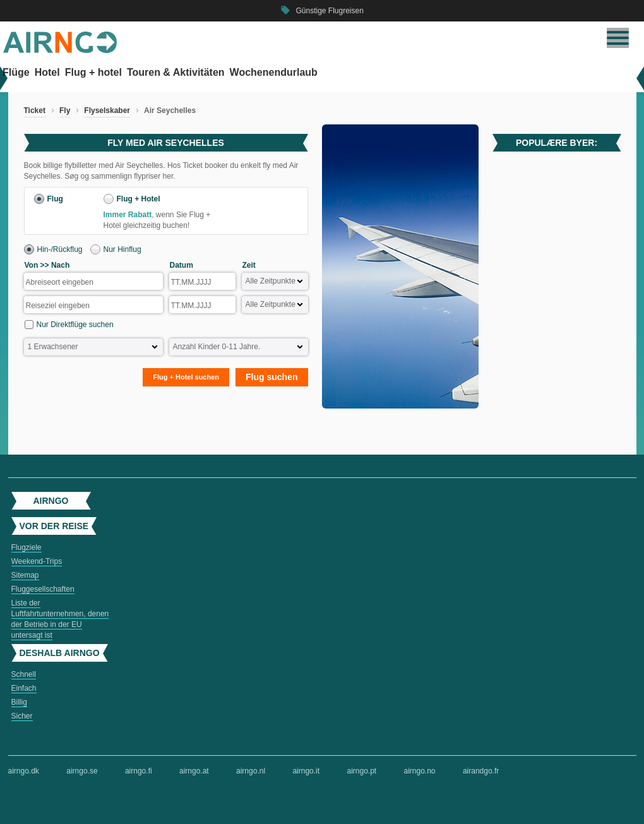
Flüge (16, 72)
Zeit (249, 265)
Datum (182, 265)
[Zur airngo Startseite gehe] (60, 51)
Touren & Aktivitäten (176, 72)
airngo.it (306, 771)
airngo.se (82, 771)
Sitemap (25, 575)
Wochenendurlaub (274, 72)
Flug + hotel (93, 72)
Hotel (47, 72)
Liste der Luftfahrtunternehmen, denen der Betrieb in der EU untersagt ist (60, 619)
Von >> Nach (47, 265)
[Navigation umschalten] (618, 38)
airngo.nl (251, 771)
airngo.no (420, 771)
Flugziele (27, 547)
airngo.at (194, 771)
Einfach (24, 688)
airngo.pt (361, 771)
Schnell (24, 674)
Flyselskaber (107, 110)
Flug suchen (271, 377)
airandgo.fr (481, 771)
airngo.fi (139, 771)
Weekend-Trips (37, 561)
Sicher (22, 716)
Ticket (35, 110)
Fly (65, 110)
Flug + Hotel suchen (186, 377)
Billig (19, 702)
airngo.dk (24, 771)
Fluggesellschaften (43, 589)
